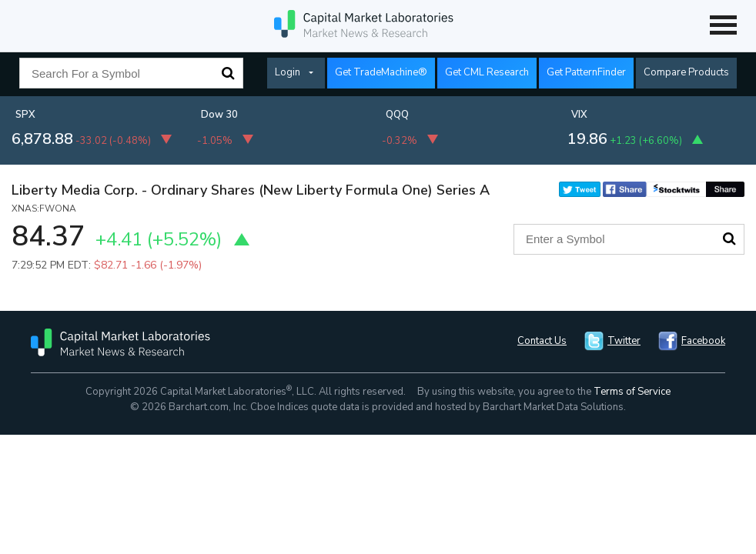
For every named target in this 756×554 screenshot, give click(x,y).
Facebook (703, 341)
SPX (25, 115)
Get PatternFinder (586, 72)
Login (288, 72)
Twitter (624, 341)
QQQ (397, 115)
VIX (579, 115)
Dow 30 (219, 115)
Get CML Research (487, 72)
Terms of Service (632, 392)
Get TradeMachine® (381, 72)
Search (228, 73)
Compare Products (686, 72)
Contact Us (542, 341)
